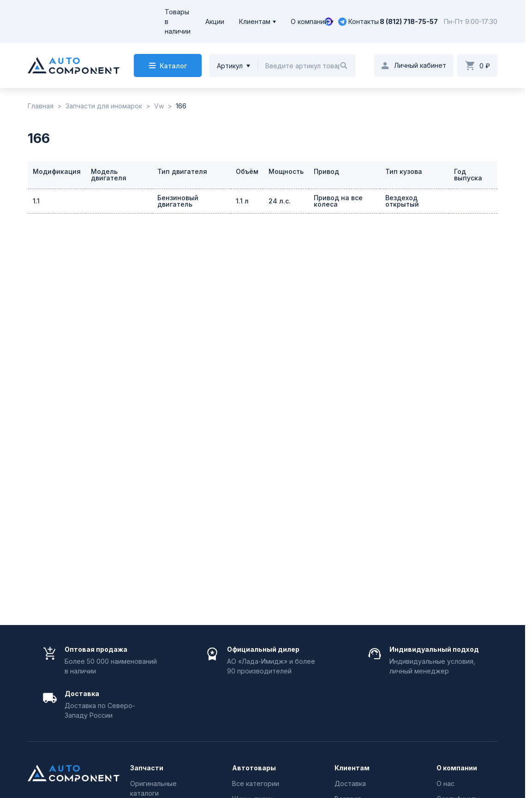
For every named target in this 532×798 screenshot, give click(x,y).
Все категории (256, 783)
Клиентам (255, 21)
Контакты (364, 21)
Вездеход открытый (402, 201)
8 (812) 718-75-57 (409, 21)
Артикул (230, 66)
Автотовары (254, 768)
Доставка (350, 783)
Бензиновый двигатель (178, 201)
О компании (309, 21)
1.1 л (242, 201)
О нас (445, 783)
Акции (215, 21)
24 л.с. (280, 201)
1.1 (36, 201)
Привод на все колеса (338, 201)
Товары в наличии (178, 21)
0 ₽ (485, 66)
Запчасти (147, 768)
